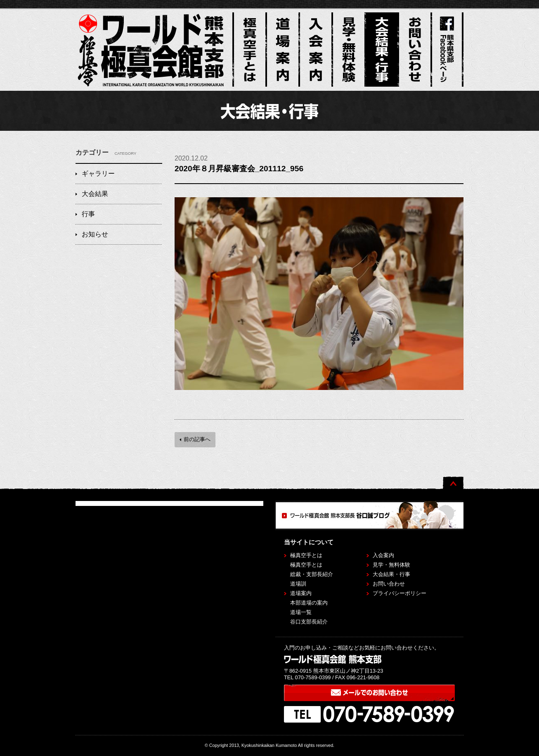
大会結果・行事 (391, 574)
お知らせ (95, 234)
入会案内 (383, 555)
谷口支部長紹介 (309, 622)
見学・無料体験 (391, 565)
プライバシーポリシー (400, 593)
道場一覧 (301, 612)
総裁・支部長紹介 (312, 574)
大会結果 (95, 194)
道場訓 (298, 584)
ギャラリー (98, 174)
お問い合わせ (389, 584)
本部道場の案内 (309, 603)
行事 (88, 214)
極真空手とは (306, 565)
